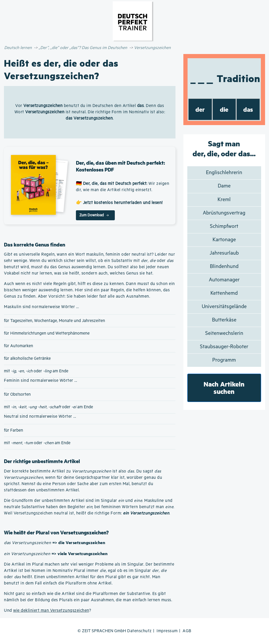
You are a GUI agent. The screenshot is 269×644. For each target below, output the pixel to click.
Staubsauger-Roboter (224, 347)
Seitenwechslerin (224, 333)
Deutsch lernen (18, 48)
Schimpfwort (224, 226)
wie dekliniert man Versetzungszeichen (51, 611)
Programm (224, 360)
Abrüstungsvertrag (224, 213)
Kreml (224, 200)
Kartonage (224, 240)
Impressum (167, 631)
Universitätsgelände (224, 307)
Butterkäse (224, 320)
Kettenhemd (224, 293)
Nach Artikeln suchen (224, 388)
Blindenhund (224, 267)
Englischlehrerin (224, 173)
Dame (224, 186)
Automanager (224, 280)
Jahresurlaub (224, 253)
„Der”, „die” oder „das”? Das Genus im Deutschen (83, 48)
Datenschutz (139, 631)
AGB (187, 631)
